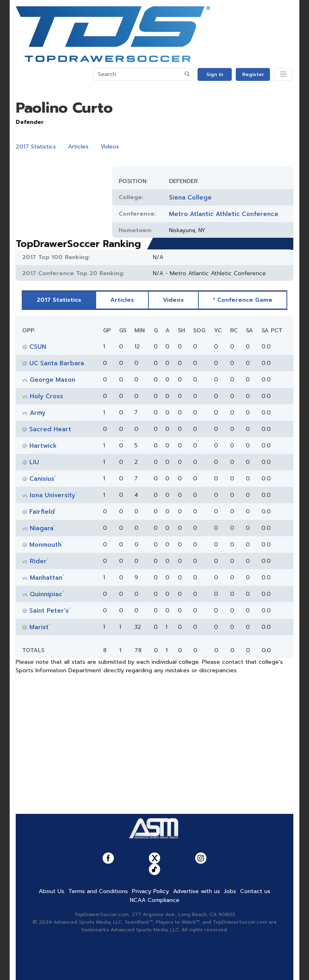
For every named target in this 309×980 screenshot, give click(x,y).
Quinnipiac (46, 594)
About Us (51, 891)
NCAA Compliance (155, 900)
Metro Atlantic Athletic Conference (224, 214)
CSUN (38, 347)
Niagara (42, 528)
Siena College (190, 198)
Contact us (255, 891)
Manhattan (46, 578)
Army (38, 413)
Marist (39, 627)
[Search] (138, 74)
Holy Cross (46, 396)
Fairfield (42, 512)
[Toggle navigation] (283, 74)
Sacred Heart (50, 429)
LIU (34, 462)
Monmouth (45, 545)
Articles (78, 147)
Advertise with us (197, 891)
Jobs (230, 891)
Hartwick (43, 446)
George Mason (53, 380)
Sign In (215, 74)
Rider (38, 561)
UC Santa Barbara (57, 363)
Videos (110, 147)
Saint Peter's (49, 611)
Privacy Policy (150, 891)
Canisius (42, 479)
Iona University (53, 495)
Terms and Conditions (98, 891)
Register (253, 74)
